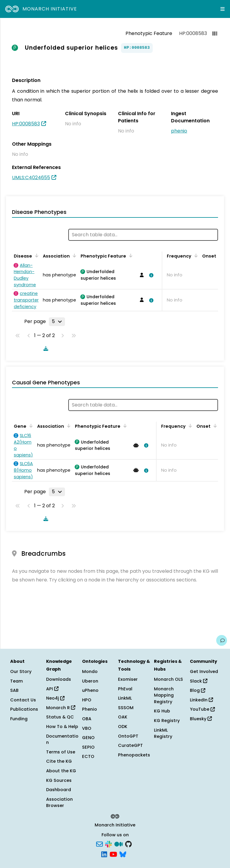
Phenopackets (134, 755)
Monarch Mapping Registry (164, 695)
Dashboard (59, 790)
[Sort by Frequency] (195, 255)
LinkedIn (201, 700)
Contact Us (23, 700)
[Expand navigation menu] (223, 9)
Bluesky (201, 719)
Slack (199, 681)
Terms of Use (61, 752)
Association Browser (59, 802)
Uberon (90, 681)
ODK (123, 727)
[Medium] (119, 844)
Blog (198, 690)
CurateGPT (130, 745)
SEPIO (88, 747)
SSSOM (126, 708)
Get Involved (204, 671)
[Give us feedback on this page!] (222, 640)
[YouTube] (113, 854)
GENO (88, 738)
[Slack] (108, 844)
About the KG (61, 771)
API (52, 689)
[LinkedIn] (104, 854)
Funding (19, 719)
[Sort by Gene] (30, 426)
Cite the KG (59, 761)
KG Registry (167, 721)
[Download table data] (45, 348)
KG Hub (162, 711)
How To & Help (62, 727)
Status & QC (60, 717)
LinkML (125, 698)
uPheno (90, 690)
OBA (87, 719)
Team (16, 681)
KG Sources (59, 780)
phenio (179, 131)
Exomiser (128, 679)
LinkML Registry (163, 733)
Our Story (21, 671)
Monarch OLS (168, 679)
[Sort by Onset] (214, 426)
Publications (24, 709)
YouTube (202, 709)
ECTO (88, 756)
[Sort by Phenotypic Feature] (130, 255)
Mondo (90, 671)
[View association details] (150, 275)
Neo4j (55, 698)
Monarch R (61, 708)
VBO (87, 728)
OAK (123, 717)
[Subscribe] (99, 844)
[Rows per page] (57, 322)
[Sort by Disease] (36, 255)
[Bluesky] (123, 854)
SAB (14, 690)
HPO (87, 700)
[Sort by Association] (73, 255)
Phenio (90, 709)
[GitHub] (128, 844)
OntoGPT (128, 736)
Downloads (59, 679)
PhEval (125, 689)
